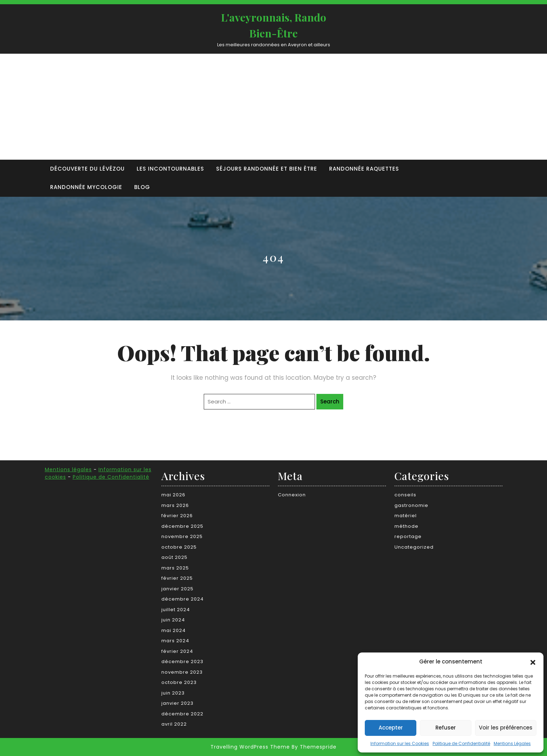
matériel (406, 516)
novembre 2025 (182, 536)
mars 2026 (175, 505)
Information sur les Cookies (400, 743)
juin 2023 (173, 693)
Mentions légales (68, 469)
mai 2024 (174, 630)
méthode (406, 526)
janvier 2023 (177, 703)
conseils (405, 495)
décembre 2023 (182, 661)
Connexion (292, 495)
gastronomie (411, 505)
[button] (533, 662)
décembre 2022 (182, 714)
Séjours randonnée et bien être (267, 169)
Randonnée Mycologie (86, 187)
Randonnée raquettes (364, 169)
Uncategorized (414, 547)
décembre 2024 (183, 599)
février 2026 (177, 516)
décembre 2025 (182, 526)
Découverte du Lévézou (87, 169)
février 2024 (177, 651)
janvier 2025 (177, 589)
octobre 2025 (179, 547)
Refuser (446, 728)
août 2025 (174, 557)
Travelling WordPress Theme (250, 747)
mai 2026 (173, 495)
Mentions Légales (512, 743)
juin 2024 (173, 620)
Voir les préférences (506, 728)
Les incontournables (170, 169)
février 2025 (177, 578)
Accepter (391, 728)
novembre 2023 (182, 672)
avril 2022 (174, 724)
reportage (408, 536)
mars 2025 (175, 568)
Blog (142, 187)
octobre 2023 (179, 682)
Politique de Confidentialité (461, 743)
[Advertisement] (274, 107)
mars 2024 (175, 641)
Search (330, 401)
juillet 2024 (176, 610)
